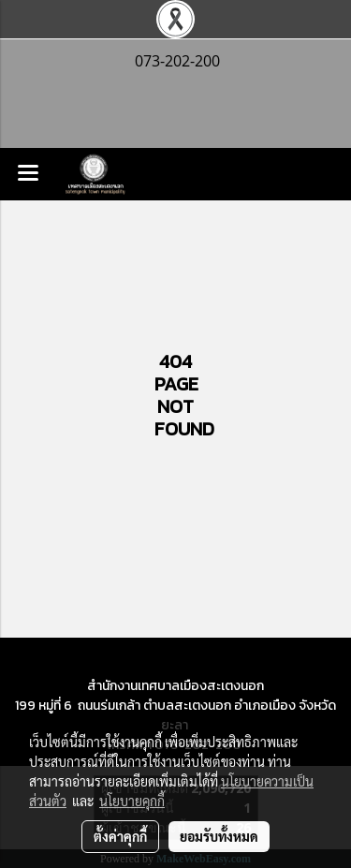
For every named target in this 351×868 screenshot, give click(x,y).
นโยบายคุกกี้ (132, 801)
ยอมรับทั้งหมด (219, 836)
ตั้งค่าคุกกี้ (120, 836)
